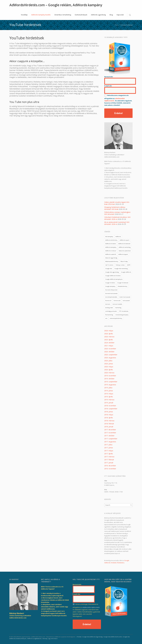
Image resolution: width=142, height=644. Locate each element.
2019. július (108, 388)
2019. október (109, 379)
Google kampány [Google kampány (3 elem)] (110, 286)
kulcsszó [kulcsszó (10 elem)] (108, 304)
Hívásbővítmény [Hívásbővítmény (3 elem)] (122, 286)
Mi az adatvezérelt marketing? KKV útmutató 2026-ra (117, 223)
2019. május (109, 394)
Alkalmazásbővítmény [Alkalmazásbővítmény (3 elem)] (112, 261)
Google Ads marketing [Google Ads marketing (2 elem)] (121, 268)
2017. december (110, 430)
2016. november (110, 469)
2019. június (109, 391)
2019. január (109, 403)
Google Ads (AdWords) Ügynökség (92, 637)
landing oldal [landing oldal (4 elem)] (109, 308)
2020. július (108, 361)
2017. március (109, 457)
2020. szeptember (111, 355)
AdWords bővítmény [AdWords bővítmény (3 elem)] (111, 240)
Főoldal (79, 637)
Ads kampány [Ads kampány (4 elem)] (109, 236)
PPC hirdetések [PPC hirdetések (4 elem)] (124, 311)
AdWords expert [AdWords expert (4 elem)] (125, 240)
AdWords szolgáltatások (34, 638)
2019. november (110, 376)
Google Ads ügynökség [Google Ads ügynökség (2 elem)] (112, 272)
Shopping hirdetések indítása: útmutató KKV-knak (115, 208)
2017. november (110, 433)
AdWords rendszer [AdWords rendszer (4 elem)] (111, 251)
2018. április (109, 418)
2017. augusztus (110, 442)
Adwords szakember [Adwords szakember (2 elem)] (125, 251)
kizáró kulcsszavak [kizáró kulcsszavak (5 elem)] (125, 297)
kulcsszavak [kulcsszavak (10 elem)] (126, 300)
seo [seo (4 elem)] (106, 318)
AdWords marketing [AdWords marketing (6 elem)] (125, 247)
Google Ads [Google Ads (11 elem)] (109, 268)
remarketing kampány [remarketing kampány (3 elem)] (122, 315)
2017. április (109, 454)
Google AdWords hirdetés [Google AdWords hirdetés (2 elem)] (113, 276)
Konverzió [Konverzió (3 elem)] (108, 300)
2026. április (109, 334)
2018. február (109, 424)
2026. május (109, 331)
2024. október (109, 343)
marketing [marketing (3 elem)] (118, 308)
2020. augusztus (110, 358)
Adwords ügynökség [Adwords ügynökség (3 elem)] (111, 258)
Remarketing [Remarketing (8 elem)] (109, 315)
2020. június (109, 364)
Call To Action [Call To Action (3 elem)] (109, 265)
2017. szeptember (111, 439)
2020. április (109, 370)
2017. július (108, 445)
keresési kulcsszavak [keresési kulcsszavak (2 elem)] (111, 293)
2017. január (109, 463)
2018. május (109, 415)
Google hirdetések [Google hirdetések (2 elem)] (123, 283)
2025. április (109, 340)
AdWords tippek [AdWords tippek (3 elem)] (123, 254)
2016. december (110, 466)
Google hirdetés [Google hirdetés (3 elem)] (110, 283)
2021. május (109, 346)
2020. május (109, 367)
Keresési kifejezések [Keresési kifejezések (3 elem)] (111, 290)
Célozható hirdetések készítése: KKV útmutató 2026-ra (117, 218)
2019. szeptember (111, 382)
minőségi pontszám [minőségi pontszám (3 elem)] (111, 311)
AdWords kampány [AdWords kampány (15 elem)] (111, 247)
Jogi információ (53, 638)
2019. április (109, 397)
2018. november (110, 406)
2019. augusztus (110, 385)
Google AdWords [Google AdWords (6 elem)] (126, 272)
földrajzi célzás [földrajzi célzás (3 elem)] (120, 265)
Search (131, 505)
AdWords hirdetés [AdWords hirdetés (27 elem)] (111, 244)
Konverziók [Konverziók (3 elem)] (117, 300)
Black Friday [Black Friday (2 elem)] (124, 261)
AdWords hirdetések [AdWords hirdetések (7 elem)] (124, 244)
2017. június (109, 448)
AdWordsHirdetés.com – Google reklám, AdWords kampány (56, 5)
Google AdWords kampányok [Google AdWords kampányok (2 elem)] (114, 279)
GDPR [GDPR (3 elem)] (129, 265)
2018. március (109, 421)
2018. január (109, 427)
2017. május (109, 451)
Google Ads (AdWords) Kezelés (113, 637)
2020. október (109, 352)
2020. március (109, 373)
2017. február (109, 460)
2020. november (110, 349)
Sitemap (45, 638)
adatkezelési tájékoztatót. (91, 607)
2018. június (109, 412)
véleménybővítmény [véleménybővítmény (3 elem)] (116, 318)
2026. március (109, 337)
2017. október (109, 436)
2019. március (109, 400)
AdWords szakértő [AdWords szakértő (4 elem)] (111, 254)
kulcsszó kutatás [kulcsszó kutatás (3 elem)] (117, 304)
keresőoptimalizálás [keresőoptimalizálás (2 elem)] (111, 297)
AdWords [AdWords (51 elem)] (118, 236)
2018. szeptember (111, 409)
